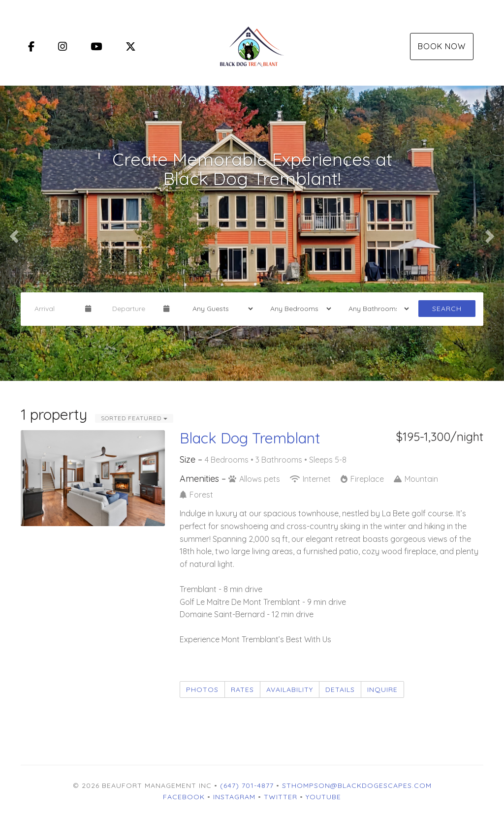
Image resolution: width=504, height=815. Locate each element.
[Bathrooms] (376, 309)
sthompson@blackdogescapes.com (357, 785)
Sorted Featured (134, 418)
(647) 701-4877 (247, 785)
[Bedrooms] (297, 309)
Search (447, 309)
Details (340, 690)
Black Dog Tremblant (250, 438)
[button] (13, 233)
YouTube (323, 797)
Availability (290, 690)
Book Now (442, 46)
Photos (202, 690)
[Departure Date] (133, 309)
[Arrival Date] (56, 309)
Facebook (184, 797)
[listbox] (252, 233)
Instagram (234, 797)
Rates (242, 690)
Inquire (382, 690)
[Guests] (220, 309)
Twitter (281, 797)
